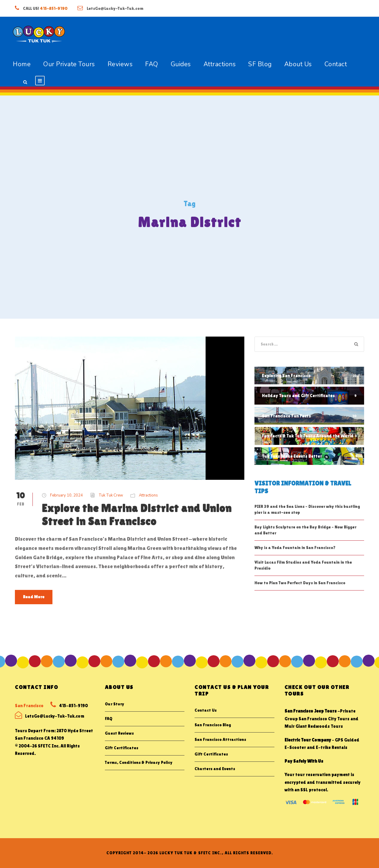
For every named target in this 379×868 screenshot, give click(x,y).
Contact (336, 64)
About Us (298, 64)
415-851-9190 (54, 8)
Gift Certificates (122, 748)
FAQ (152, 64)
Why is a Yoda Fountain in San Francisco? (295, 548)
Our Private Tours (69, 64)
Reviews (120, 64)
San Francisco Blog (213, 725)
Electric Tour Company (308, 740)
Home (22, 64)
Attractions (220, 64)
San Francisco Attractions (220, 739)
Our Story (115, 704)
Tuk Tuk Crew (111, 495)
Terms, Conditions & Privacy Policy (139, 762)
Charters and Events (215, 769)
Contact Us (206, 710)
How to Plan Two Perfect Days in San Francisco (300, 583)
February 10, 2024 (66, 495)
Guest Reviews (119, 733)
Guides (181, 64)
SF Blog (260, 64)
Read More (34, 597)
